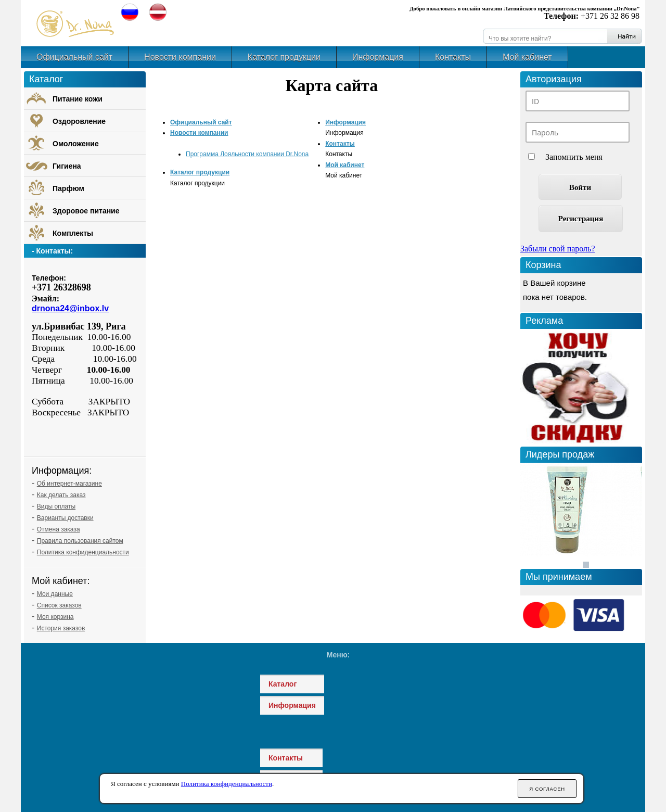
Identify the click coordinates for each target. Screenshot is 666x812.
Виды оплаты (56, 506)
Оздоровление (79, 121)
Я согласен (547, 789)
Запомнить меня (574, 157)
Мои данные (55, 594)
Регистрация (581, 219)
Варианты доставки (65, 518)
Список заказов (59, 605)
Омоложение (76, 144)
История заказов (61, 628)
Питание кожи (78, 99)
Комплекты (73, 233)
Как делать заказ (61, 495)
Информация (378, 57)
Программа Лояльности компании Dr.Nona (247, 154)
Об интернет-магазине (69, 484)
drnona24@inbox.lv (70, 308)
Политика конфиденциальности (83, 552)
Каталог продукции (284, 57)
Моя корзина (55, 617)
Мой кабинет (527, 57)
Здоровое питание (86, 211)
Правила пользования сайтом (80, 541)
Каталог (283, 684)
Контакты (453, 57)
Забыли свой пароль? (558, 249)
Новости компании (180, 57)
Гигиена (67, 166)
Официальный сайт (74, 57)
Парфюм (68, 188)
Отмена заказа (59, 529)
